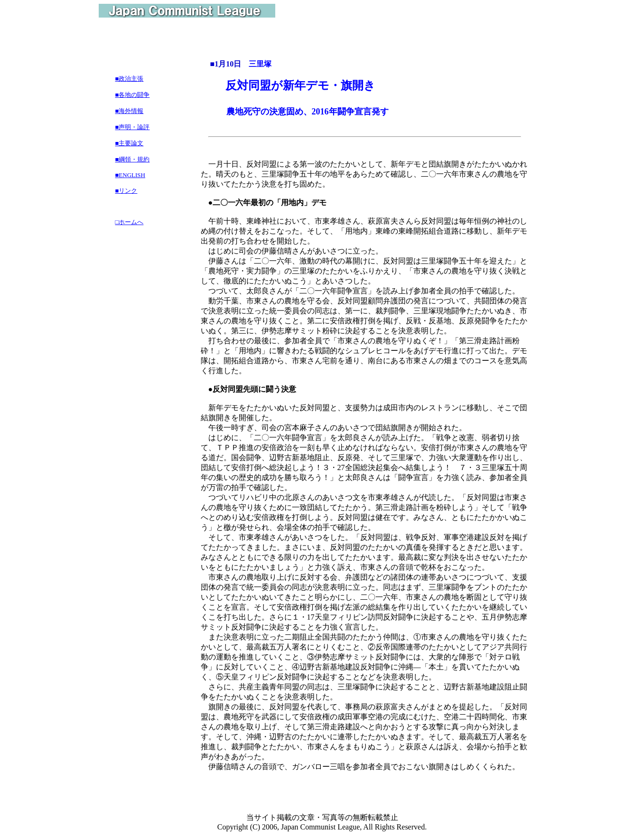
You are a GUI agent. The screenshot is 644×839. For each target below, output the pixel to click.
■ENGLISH (130, 175)
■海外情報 (130, 111)
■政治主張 (130, 79)
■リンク (126, 191)
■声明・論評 (133, 127)
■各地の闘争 (133, 95)
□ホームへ (130, 222)
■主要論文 (130, 143)
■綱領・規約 (133, 159)
